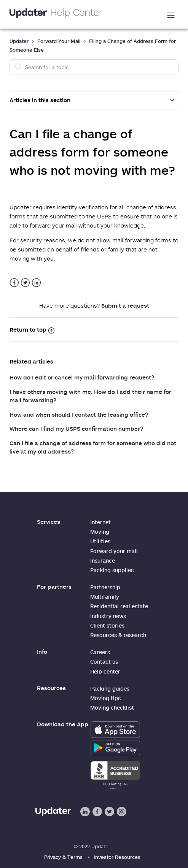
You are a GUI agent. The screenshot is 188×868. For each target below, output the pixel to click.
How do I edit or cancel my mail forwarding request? (82, 377)
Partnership (105, 587)
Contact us (104, 662)
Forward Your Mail (59, 41)
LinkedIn (36, 283)
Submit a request (125, 305)
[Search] (94, 67)
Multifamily (105, 597)
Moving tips (105, 698)
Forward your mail (114, 551)
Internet (100, 522)
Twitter (25, 283)
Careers (100, 652)
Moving (100, 532)
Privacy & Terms (63, 857)
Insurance (103, 560)
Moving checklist (112, 708)
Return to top (32, 329)
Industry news (108, 616)
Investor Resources (117, 857)
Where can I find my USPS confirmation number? (76, 428)
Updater (19, 41)
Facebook (14, 283)
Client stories (107, 625)
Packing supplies (112, 570)
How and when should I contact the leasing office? (79, 414)
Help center (105, 671)
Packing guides (110, 689)
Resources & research (118, 635)
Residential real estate (119, 606)
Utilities (100, 541)
